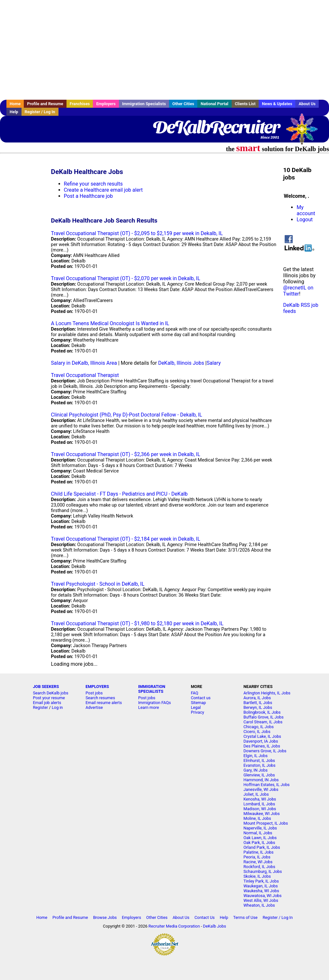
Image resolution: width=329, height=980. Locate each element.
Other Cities (183, 104)
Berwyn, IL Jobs (258, 707)
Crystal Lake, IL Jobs (262, 736)
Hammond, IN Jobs (261, 780)
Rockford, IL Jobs (259, 867)
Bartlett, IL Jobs (258, 703)
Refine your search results (93, 184)
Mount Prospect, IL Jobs (266, 823)
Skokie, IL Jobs (257, 876)
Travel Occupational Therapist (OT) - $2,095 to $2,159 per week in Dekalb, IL (137, 233)
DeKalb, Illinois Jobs (181, 363)
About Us (307, 104)
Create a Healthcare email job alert (103, 190)
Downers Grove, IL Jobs (265, 751)
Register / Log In (40, 112)
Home (15, 104)
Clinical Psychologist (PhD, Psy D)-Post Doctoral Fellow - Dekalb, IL (127, 415)
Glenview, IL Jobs (259, 775)
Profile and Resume (45, 104)
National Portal (214, 104)
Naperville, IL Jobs (260, 828)
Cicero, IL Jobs (257, 732)
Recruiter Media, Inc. (305, 132)
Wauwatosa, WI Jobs (263, 896)
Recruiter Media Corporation (174, 926)
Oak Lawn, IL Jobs (260, 838)
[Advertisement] (164, 50)
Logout (305, 220)
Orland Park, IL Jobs (262, 847)
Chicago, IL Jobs (259, 727)
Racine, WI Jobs (258, 862)
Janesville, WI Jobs (261, 789)
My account (306, 210)
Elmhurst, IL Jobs (259, 760)
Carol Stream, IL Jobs (263, 722)
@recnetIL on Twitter (298, 291)
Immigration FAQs (155, 703)
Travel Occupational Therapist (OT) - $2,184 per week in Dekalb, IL (126, 539)
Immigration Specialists (144, 104)
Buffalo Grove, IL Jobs (264, 717)
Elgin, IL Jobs (256, 756)
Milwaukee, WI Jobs (262, 814)
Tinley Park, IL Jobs (261, 881)
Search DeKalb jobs (50, 693)
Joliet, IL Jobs (256, 794)
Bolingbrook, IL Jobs (262, 712)
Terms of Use (245, 917)
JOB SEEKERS (46, 687)
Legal (196, 707)
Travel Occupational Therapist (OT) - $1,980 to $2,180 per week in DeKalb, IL (137, 623)
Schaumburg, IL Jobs (263, 871)
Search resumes (100, 698)
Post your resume (49, 698)
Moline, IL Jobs (257, 818)
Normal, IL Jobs (258, 833)
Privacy (197, 712)
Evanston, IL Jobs (260, 765)
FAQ (195, 693)
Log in (57, 707)
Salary (214, 363)
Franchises (80, 104)
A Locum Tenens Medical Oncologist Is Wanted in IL (110, 323)
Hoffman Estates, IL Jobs (267, 785)
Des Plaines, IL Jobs (262, 746)
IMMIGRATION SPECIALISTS (152, 689)
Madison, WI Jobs (260, 809)
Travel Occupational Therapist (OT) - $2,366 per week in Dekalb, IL (126, 454)
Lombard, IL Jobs (259, 804)
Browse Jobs (105, 917)
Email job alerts (47, 703)
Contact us (201, 698)
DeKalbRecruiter (216, 127)
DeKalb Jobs (215, 926)
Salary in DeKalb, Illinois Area (84, 363)
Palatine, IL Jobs (259, 852)
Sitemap (198, 703)
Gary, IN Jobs (256, 770)
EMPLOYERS (97, 687)
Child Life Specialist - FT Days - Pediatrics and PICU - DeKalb (119, 494)
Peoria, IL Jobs (257, 857)
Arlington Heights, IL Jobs (267, 693)
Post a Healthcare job (89, 196)
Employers (106, 104)
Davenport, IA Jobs (261, 741)
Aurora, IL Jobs (257, 698)
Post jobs (94, 693)
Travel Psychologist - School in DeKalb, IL (98, 584)
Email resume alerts (104, 703)
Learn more (149, 707)
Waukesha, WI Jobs (261, 891)
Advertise (94, 707)
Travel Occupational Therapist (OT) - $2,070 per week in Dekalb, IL (126, 278)
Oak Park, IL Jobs (259, 843)
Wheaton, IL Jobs (259, 905)
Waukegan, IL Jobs (261, 886)
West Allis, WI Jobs (261, 900)
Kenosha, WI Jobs (260, 799)
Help (14, 112)
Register (40, 707)
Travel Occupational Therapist (85, 375)
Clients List (245, 104)
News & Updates (277, 104)
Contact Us (205, 917)
